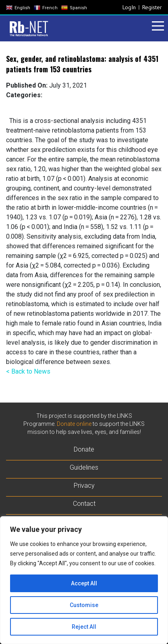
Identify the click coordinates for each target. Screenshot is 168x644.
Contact (84, 504)
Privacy (84, 486)
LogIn (129, 7)
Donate (84, 449)
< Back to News (28, 371)
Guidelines (84, 467)
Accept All (84, 583)
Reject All (84, 627)
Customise (84, 605)
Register (152, 7)
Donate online (74, 424)
